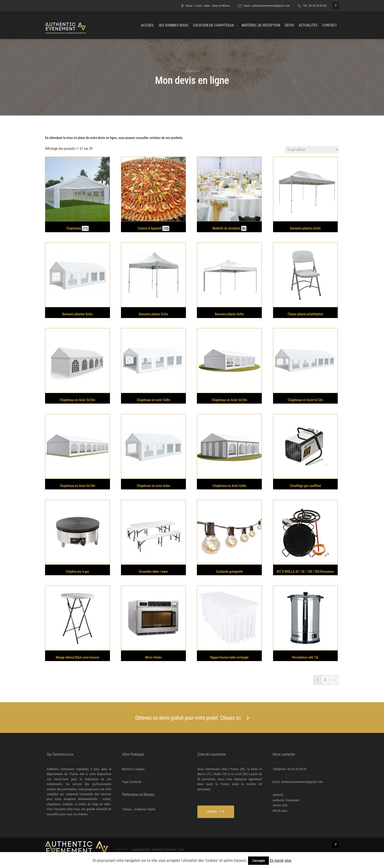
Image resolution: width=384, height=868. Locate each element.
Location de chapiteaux (214, 25)
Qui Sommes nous (173, 25)
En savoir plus (281, 861)
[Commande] (312, 150)
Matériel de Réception (261, 25)
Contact (330, 25)
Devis (289, 25)
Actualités (308, 25)
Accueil (147, 25)
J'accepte (258, 861)
